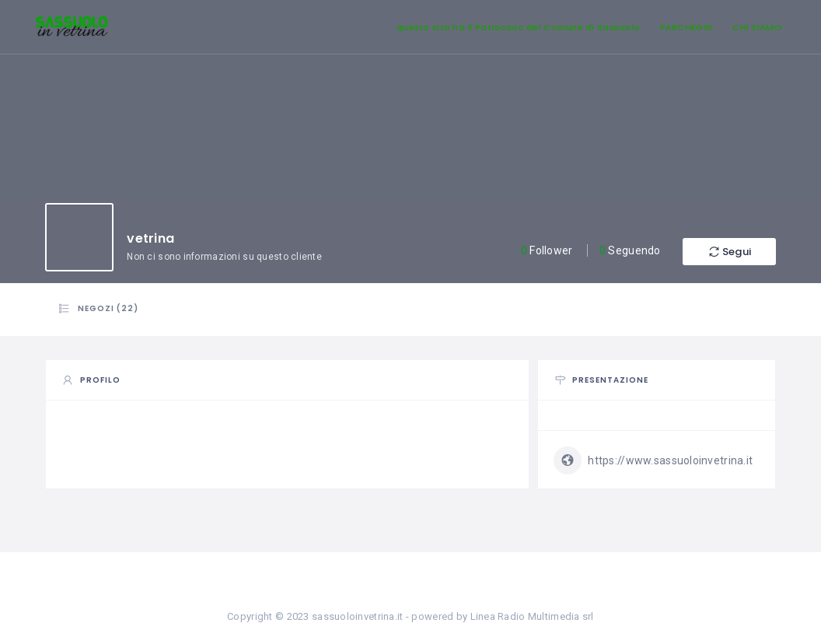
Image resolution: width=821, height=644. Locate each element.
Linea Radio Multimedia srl (532, 616)
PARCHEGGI (687, 27)
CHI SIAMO (757, 27)
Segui (729, 252)
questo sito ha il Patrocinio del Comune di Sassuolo (518, 27)
